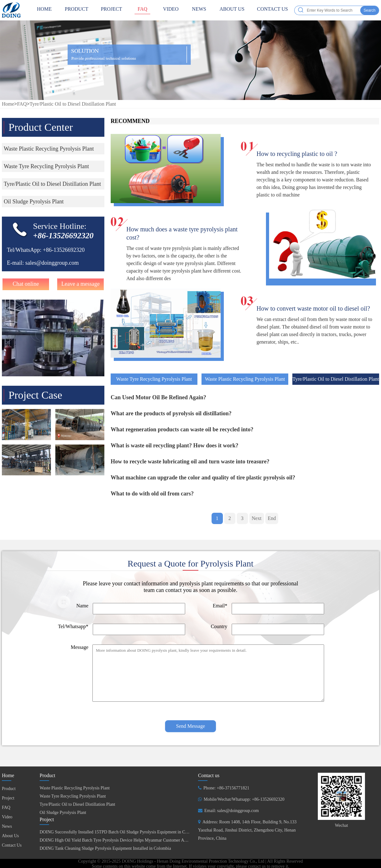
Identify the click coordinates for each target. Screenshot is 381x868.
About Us (232, 10)
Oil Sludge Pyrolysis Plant (63, 813)
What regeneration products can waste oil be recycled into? (182, 429)
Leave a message (80, 284)
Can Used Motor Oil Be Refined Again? (158, 397)
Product (77, 10)
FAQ (142, 10)
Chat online (26, 284)
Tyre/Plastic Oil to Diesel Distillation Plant (73, 104)
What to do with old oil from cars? (152, 494)
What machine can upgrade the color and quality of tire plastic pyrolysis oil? (203, 478)
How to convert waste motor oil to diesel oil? (313, 308)
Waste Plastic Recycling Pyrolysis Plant (245, 379)
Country (219, 626)
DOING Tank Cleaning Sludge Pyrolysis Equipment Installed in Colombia (105, 848)
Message (80, 647)
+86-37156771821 (233, 788)
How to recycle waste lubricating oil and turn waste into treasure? (190, 462)
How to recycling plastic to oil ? (297, 154)
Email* (220, 606)
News (199, 10)
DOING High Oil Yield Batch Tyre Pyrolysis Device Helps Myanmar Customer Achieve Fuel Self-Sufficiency (137, 840)
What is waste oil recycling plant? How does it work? (174, 445)
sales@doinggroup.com (52, 263)
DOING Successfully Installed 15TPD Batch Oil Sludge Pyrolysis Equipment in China (116, 832)
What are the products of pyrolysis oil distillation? (171, 413)
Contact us (209, 775)
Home (8, 104)
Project (112, 10)
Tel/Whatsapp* (73, 626)
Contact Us (273, 10)
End (272, 518)
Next (257, 518)
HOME (44, 10)
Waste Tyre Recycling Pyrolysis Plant (154, 379)
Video (171, 10)
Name (82, 606)
